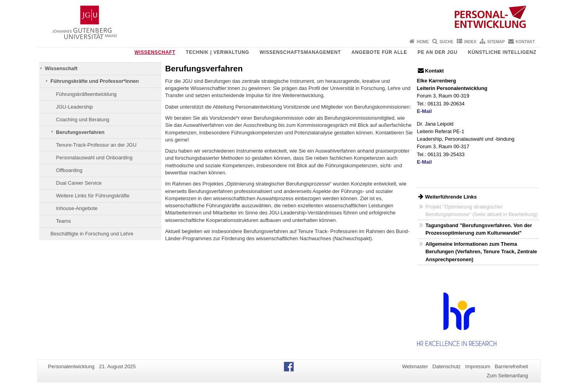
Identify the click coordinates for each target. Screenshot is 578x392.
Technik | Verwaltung (218, 52)
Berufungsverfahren (80, 132)
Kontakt (525, 42)
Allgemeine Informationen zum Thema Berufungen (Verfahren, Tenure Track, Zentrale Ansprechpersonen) (481, 251)
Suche (447, 42)
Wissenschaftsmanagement (300, 52)
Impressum (478, 366)
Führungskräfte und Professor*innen (95, 81)
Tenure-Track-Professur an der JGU (96, 145)
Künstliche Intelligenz (502, 52)
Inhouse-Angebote (77, 208)
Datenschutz (447, 366)
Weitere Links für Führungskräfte (93, 196)
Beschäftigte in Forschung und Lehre (92, 234)
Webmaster (415, 366)
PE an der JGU (437, 52)
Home (423, 42)
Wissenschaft (155, 52)
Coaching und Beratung (82, 120)
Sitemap (496, 42)
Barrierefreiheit (511, 366)
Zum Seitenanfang (507, 376)
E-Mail (425, 111)
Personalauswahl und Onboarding (94, 158)
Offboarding (69, 170)
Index (470, 42)
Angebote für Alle (379, 52)
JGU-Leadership (74, 107)
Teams (63, 221)
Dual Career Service (79, 183)
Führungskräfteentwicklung (86, 94)
